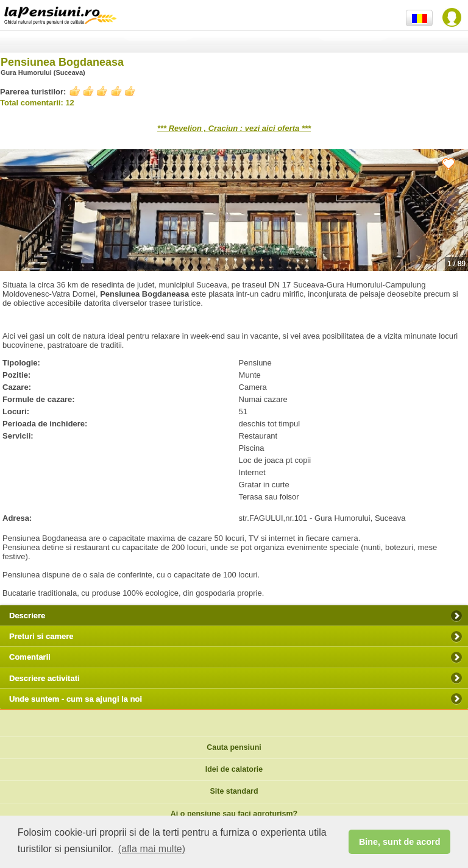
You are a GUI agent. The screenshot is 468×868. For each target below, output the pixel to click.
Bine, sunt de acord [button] (400, 842)
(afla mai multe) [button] (152, 849)
